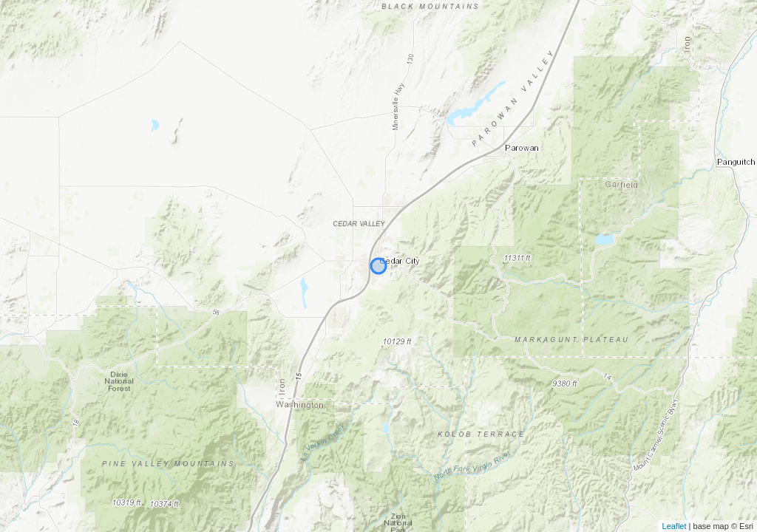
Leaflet (675, 526)
